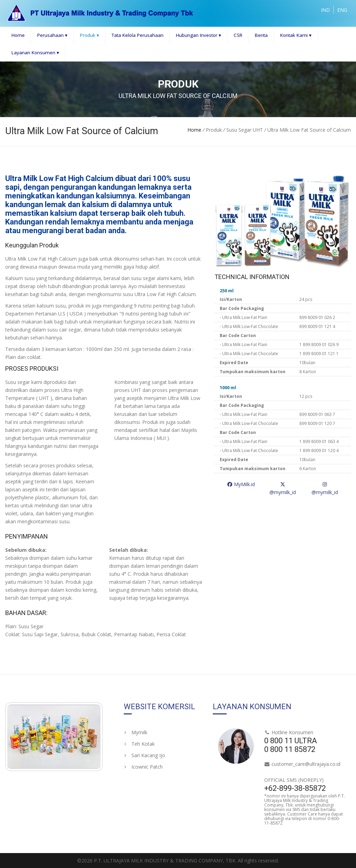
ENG (342, 10)
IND (325, 10)
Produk (90, 35)
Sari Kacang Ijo (144, 755)
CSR (238, 35)
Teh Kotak (139, 744)
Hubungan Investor (199, 35)
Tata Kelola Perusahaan (137, 35)
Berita (261, 35)
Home (18, 35)
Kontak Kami (296, 35)
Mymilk (136, 732)
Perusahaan (52, 35)
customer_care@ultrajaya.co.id (306, 764)
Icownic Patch (143, 767)
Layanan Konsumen (35, 53)
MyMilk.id (241, 484)
